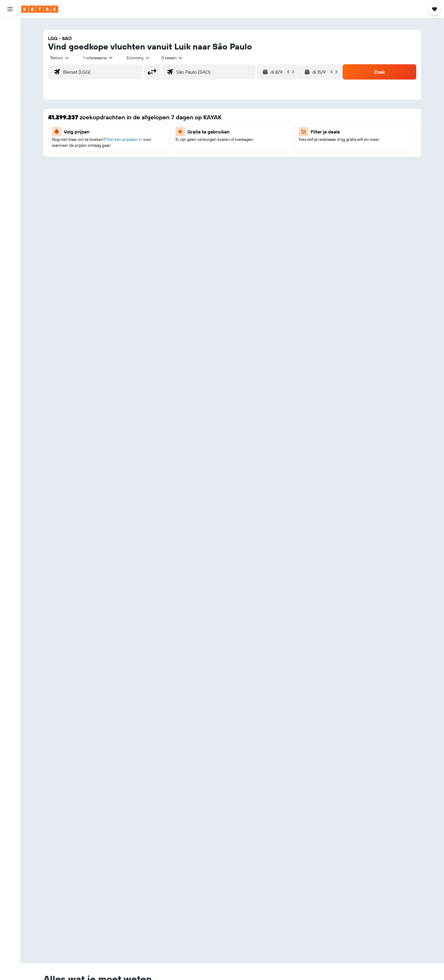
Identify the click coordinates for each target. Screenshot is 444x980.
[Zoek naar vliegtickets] (10, 27)
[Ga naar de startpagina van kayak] (40, 9)
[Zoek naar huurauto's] (10, 52)
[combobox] (60, 58)
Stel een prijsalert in (124, 139)
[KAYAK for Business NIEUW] (10, 93)
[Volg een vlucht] (10, 81)
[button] (10, 9)
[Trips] (10, 110)
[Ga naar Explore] (10, 69)
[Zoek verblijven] (10, 39)
